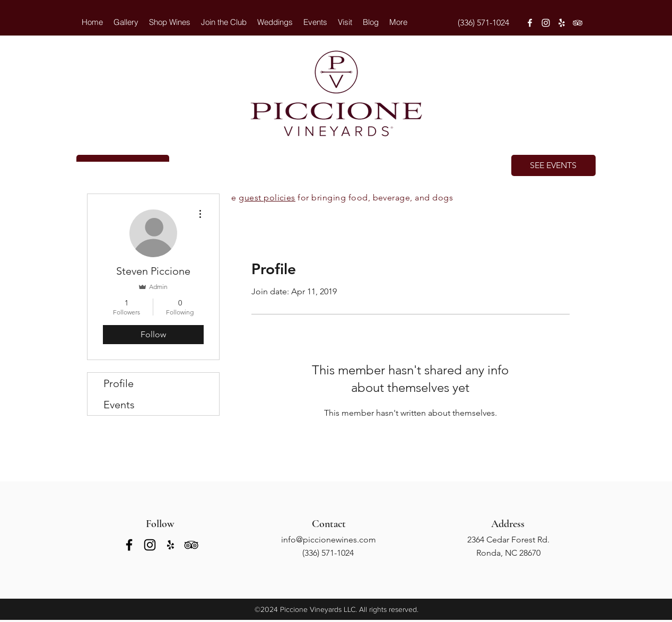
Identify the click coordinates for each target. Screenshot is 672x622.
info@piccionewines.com (329, 540)
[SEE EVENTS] (553, 165)
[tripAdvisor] (578, 23)
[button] (275, 22)
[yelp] (562, 23)
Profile (119, 383)
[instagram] (546, 23)
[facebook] (530, 23)
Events (119, 405)
